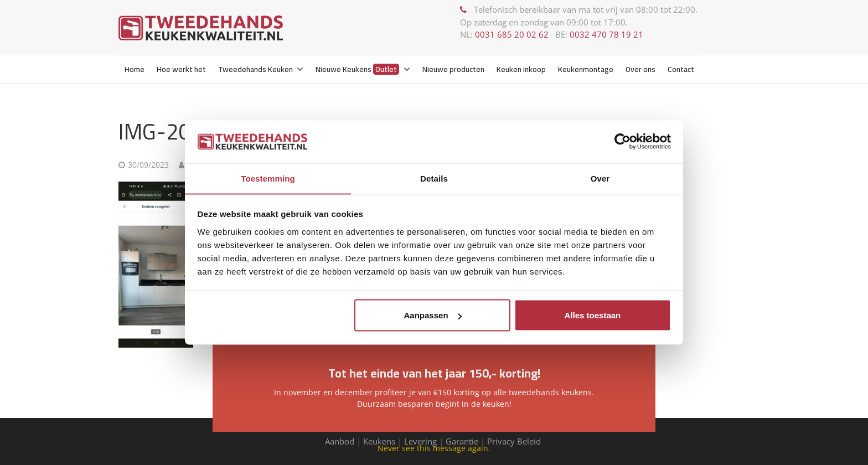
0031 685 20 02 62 (512, 34)
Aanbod (340, 441)
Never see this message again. (434, 448)
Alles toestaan (593, 315)
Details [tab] (434, 178)
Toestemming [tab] (268, 178)
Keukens (379, 441)
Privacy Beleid (515, 441)
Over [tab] (600, 178)
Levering (420, 441)
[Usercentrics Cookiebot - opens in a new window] (622, 141)
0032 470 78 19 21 (606, 34)
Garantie (462, 441)
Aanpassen (433, 315)
